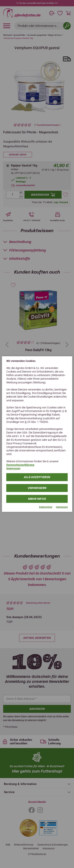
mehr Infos (37, 499)
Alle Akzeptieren (37, 477)
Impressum (13, 468)
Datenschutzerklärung (20, 465)
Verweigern (37, 488)
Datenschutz (46, 507)
